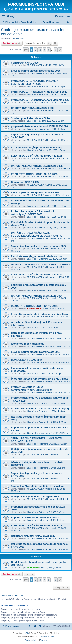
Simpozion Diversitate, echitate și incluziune (38, 486)
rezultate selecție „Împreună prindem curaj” (37, 148)
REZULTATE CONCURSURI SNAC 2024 (34, 306)
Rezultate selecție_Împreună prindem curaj (37, 256)
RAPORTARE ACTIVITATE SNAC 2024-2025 (37, 166)
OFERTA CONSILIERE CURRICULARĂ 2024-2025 (40, 264)
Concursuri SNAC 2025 (25, 182)
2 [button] (36, 50)
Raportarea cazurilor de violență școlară (35, 517)
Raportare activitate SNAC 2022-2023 (33, 536)
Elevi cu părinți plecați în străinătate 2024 (36, 352)
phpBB (26, 633)
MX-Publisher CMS (46, 637)
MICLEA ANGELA (35, 65)
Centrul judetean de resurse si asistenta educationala (35, 32)
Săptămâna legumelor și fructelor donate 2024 (39, 246)
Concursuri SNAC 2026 (25, 63)
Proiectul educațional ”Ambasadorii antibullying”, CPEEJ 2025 (32, 213)
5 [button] (49, 50)
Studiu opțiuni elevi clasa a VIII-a (31, 118)
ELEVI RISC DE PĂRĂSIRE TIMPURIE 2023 (37, 526)
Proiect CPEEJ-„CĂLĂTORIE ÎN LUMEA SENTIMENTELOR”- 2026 (35, 82)
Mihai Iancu (33, 568)
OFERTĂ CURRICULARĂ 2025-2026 (32, 108)
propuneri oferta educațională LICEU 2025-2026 (39, 126)
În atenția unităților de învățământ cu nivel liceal (40, 379)
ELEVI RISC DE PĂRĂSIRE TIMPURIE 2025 (37, 156)
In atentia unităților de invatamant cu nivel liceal (40, 314)
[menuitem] (10, 16)
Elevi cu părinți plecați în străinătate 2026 (36, 71)
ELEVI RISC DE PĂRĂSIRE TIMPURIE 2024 (37, 275)
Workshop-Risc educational (28, 344)
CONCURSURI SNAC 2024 (27, 360)
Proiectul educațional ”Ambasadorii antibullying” (41, 409)
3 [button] (40, 50)
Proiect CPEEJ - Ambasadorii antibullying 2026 (39, 92)
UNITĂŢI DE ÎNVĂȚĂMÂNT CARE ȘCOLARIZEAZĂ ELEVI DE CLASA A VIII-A (36, 234)
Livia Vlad (32, 86)
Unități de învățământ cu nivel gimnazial (35, 496)
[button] (26, 50)
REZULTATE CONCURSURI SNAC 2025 (34, 174)
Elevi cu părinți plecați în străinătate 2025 (36, 192)
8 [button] (56, 50)
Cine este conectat (12, 596)
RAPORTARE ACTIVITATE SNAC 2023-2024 (37, 296)
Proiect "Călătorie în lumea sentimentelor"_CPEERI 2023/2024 (32, 388)
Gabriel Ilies (18, 38)
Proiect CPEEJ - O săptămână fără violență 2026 (40, 100)
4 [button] (44, 50)
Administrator (34, 308)
